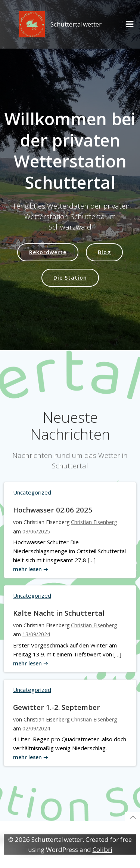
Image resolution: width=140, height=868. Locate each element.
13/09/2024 (36, 634)
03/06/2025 (36, 531)
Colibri (102, 849)
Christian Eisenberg (94, 522)
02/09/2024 (36, 728)
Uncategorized (32, 492)
